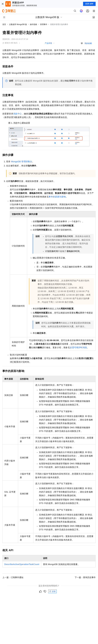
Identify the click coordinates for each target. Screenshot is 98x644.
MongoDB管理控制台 (22, 162)
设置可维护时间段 (78, 347)
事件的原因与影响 (57, 197)
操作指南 (33, 24)
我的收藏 (88, 43)
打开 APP (89, 4)
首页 (4, 24)
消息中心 (17, 114)
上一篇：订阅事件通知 (13, 577)
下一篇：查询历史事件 (85, 577)
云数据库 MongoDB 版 (18, 24)
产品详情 (48, 43)
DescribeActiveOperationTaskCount (22, 564)
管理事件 (44, 24)
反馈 (52, 591)
